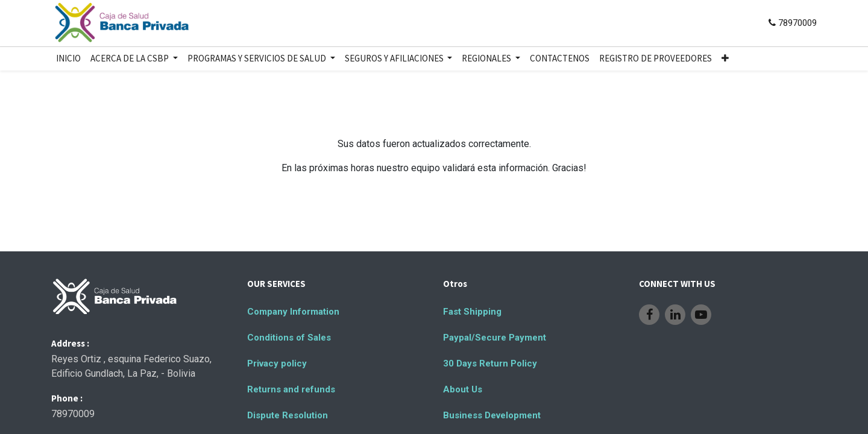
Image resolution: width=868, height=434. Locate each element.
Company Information (293, 312)
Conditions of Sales (289, 338)
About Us (463, 389)
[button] (725, 59)
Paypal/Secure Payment (495, 338)
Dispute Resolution (288, 415)
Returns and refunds (291, 389)
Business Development (492, 415)
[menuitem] (68, 59)
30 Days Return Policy (490, 363)
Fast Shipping (472, 312)
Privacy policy (277, 363)
